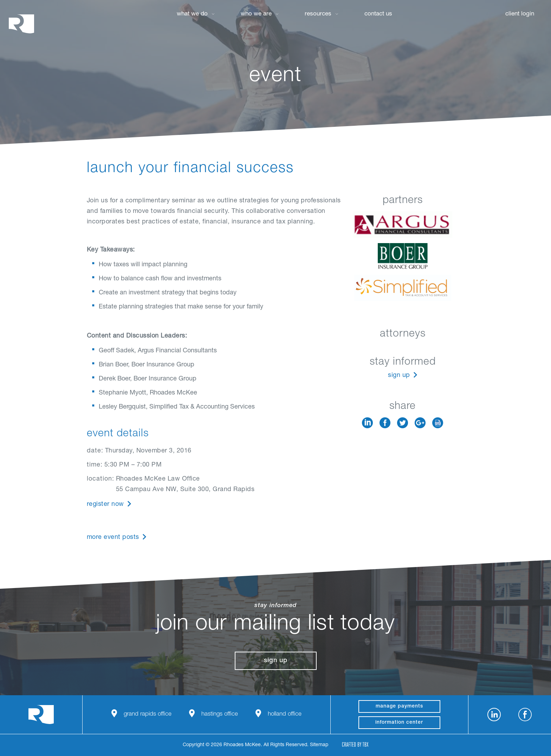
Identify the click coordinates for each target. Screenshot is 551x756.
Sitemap (319, 745)
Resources (318, 14)
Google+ (420, 423)
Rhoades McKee (21, 24)
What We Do (192, 14)
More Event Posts (113, 537)
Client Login (520, 14)
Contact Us (378, 14)
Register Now (105, 504)
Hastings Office (220, 714)
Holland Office (285, 714)
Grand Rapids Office (148, 714)
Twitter (403, 423)
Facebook (385, 423)
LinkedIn (367, 423)
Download (438, 423)
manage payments (399, 706)
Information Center (399, 723)
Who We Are (256, 14)
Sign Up (399, 376)
